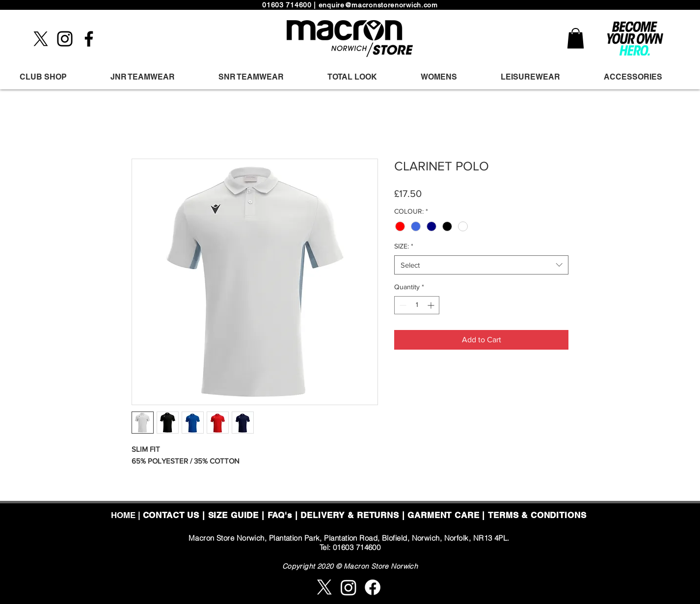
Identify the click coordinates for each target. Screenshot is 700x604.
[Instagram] (65, 39)
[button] (576, 38)
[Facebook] (89, 39)
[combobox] (481, 265)
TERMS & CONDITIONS (537, 515)
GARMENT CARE (443, 515)
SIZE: (404, 246)
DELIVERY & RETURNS (350, 515)
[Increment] (432, 305)
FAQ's (280, 515)
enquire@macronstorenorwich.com (378, 5)
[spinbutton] (417, 305)
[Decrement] (402, 305)
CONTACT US (171, 515)
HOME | (127, 515)
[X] (41, 39)
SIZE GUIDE (234, 515)
